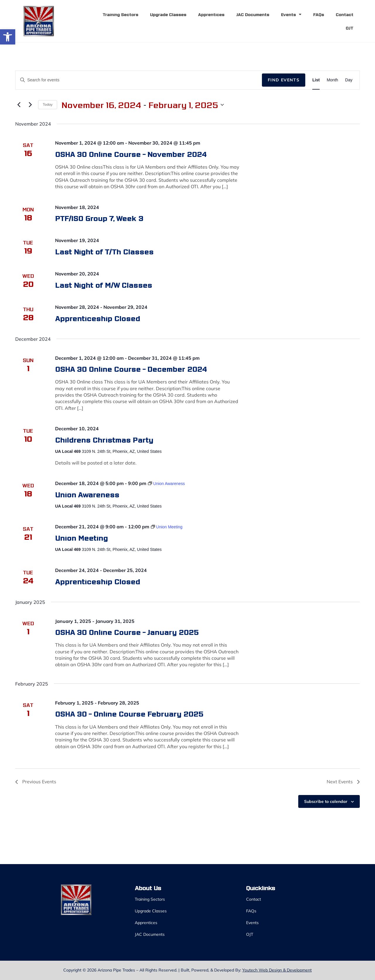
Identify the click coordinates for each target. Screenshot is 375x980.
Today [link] (48, 104)
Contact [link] (345, 14)
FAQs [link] (319, 14)
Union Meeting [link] (81, 538)
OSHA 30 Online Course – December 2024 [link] (131, 369)
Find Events (284, 80)
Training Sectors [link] (120, 14)
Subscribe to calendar (326, 801)
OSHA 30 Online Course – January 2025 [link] (127, 632)
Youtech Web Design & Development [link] (277, 970)
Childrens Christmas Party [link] (104, 440)
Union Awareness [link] (87, 494)
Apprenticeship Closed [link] (98, 318)
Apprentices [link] (211, 14)
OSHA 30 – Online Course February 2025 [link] (129, 713)
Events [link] (291, 14)
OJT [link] (350, 28)
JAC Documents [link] (253, 14)
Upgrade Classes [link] (168, 14)
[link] (8, 37)
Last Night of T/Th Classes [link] (104, 251)
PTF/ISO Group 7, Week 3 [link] (99, 218)
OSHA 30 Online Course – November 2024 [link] (131, 154)
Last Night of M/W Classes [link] (104, 285)
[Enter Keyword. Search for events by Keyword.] (139, 80)
